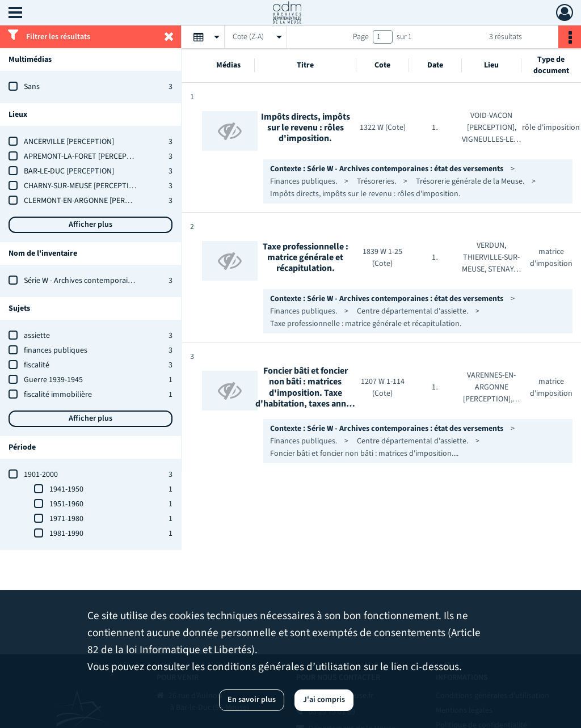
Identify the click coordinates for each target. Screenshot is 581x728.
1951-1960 (66, 504)
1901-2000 (41, 475)
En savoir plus (252, 700)
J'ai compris (324, 700)
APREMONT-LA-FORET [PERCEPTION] (85, 156)
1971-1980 (66, 519)
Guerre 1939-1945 (53, 380)
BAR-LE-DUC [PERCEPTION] (69, 171)
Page (361, 37)
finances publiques (56, 350)
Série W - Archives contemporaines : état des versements (119, 281)
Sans (32, 87)
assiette (37, 336)
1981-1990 (66, 534)
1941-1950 (66, 489)
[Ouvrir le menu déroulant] (15, 14)
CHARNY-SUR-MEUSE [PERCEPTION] (83, 186)
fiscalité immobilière (58, 395)
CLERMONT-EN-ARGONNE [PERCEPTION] (90, 201)
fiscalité (37, 365)
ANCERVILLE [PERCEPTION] (69, 142)
